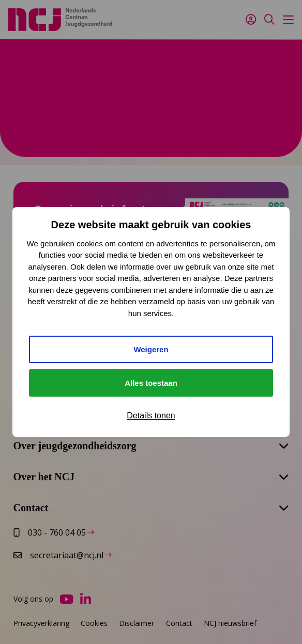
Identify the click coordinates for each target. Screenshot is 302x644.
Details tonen (151, 415)
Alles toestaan (151, 383)
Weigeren (151, 349)
